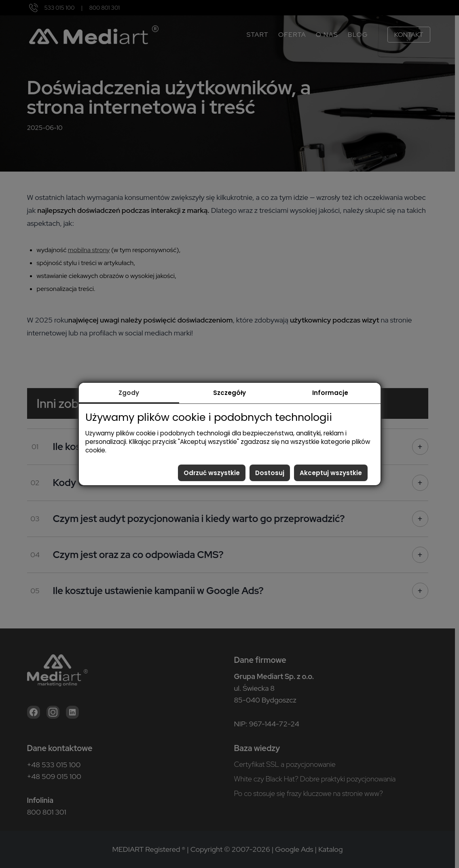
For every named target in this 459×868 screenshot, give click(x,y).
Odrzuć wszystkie (212, 473)
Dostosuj (270, 473)
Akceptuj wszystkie (331, 473)
